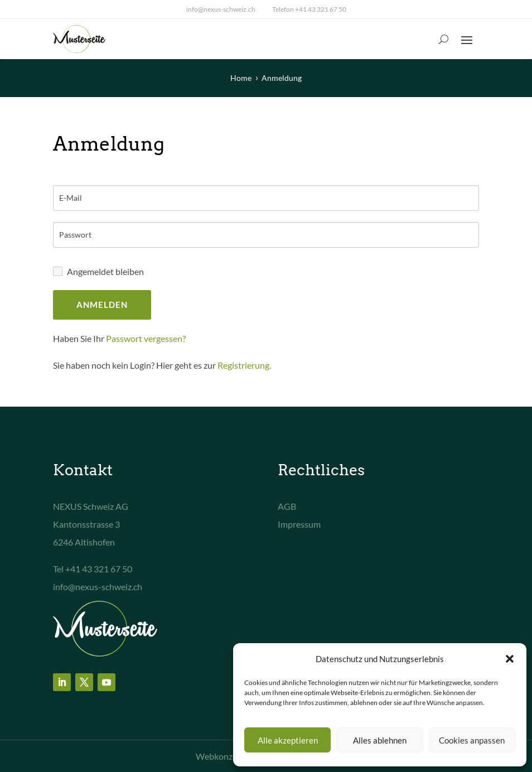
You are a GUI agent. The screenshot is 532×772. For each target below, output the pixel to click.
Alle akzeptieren (288, 740)
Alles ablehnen (380, 740)
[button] (510, 659)
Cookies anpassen (472, 740)
